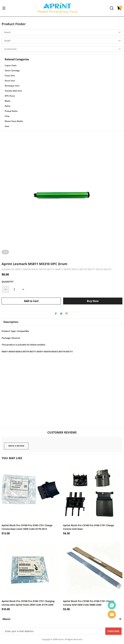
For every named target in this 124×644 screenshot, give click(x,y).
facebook (56, 314)
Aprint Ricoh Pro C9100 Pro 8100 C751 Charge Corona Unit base (89, 527)
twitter (61, 314)
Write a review (16, 446)
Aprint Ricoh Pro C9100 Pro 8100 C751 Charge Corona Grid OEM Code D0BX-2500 (89, 603)
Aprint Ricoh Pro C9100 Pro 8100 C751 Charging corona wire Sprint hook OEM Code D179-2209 (28, 603)
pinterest (67, 314)
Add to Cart (31, 301)
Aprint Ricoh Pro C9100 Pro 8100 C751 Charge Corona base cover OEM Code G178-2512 (27, 527)
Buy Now (93, 301)
